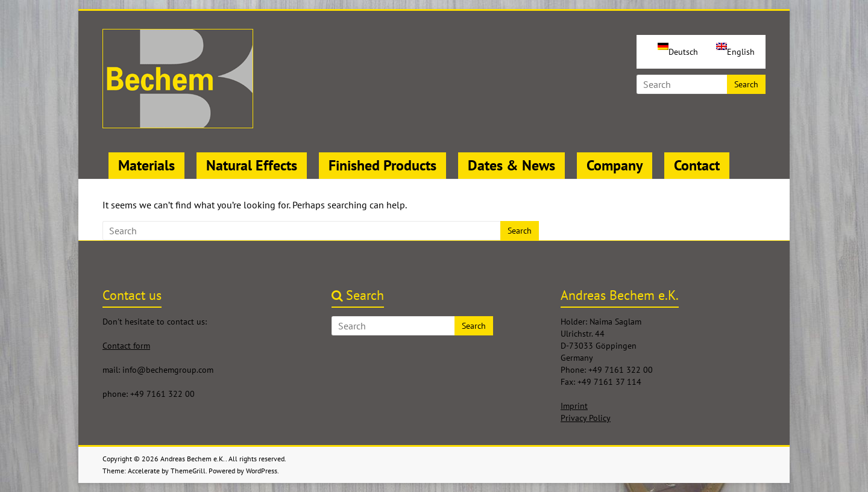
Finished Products (382, 165)
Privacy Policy (586, 418)
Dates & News (511, 165)
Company (615, 165)
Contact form (126, 346)
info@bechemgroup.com (168, 370)
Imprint (574, 406)
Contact (697, 165)
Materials (146, 165)
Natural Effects (252, 165)
